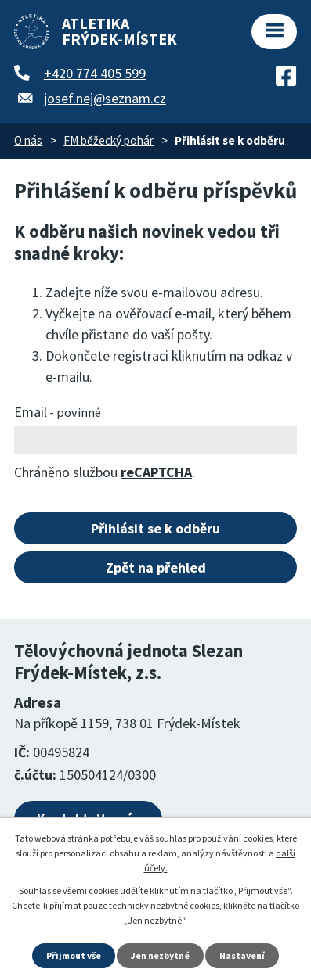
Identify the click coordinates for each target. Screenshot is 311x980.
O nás (28, 140)
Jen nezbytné (160, 955)
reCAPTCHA (156, 472)
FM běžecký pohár (108, 140)
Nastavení (242, 955)
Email (58, 412)
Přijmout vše (74, 955)
